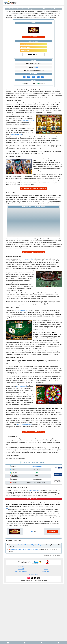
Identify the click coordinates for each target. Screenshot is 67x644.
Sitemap (46, 569)
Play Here (52, 532)
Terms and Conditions (21, 572)
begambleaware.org (25, 562)
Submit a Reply (34, 574)
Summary (21, 566)
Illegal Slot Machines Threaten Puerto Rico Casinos (24, 550)
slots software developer (28, 120)
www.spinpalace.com (37, 466)
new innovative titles (17, 134)
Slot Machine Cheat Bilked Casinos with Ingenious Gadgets (26, 545)
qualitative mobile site (34, 490)
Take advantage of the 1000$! (33, 432)
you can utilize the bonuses (25, 424)
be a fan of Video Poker (21, 311)
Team (46, 566)
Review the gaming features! (33, 252)
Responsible (21, 569)
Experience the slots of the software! (33, 189)
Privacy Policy (46, 572)
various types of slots (28, 259)
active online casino (22, 387)
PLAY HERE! (33, 37)
